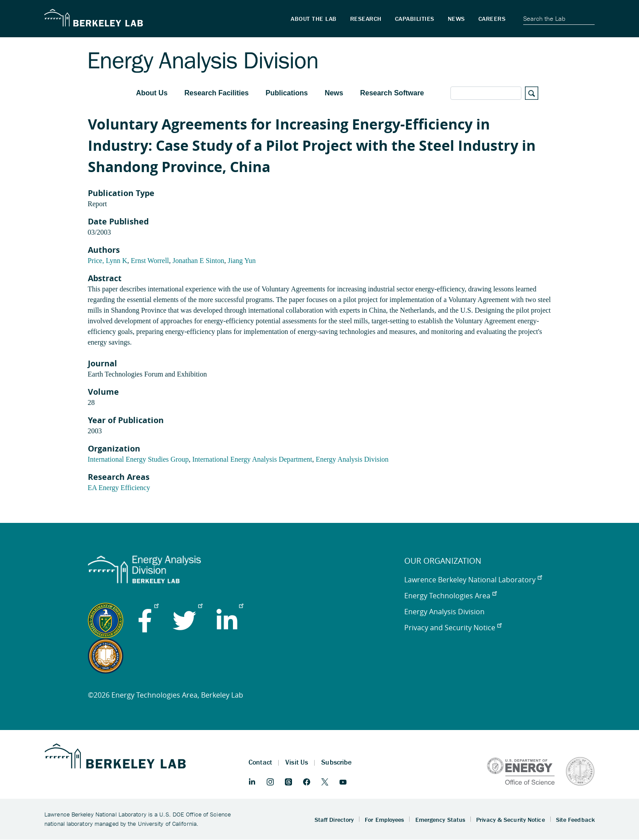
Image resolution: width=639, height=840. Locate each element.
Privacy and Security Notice (453, 628)
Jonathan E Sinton (198, 261)
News (334, 93)
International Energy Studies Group (138, 459)
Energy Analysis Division (352, 459)
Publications (287, 93)
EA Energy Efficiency (119, 488)
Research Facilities (217, 93)
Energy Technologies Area (450, 596)
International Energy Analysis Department (252, 459)
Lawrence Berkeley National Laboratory (473, 580)
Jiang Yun (242, 261)
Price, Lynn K (108, 261)
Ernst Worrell (150, 261)
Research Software (392, 93)
